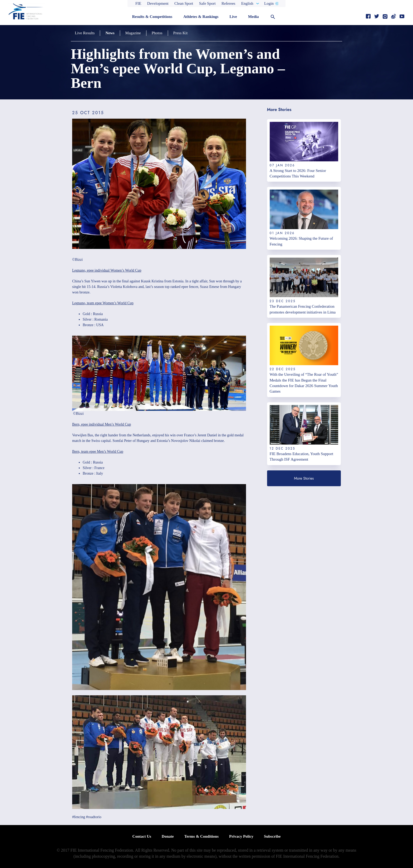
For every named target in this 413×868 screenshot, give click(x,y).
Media (254, 17)
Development (158, 3)
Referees (228, 3)
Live (233, 17)
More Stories (304, 478)
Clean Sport (184, 3)
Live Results (85, 33)
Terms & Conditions (201, 836)
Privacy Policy (241, 836)
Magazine (133, 33)
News (110, 33)
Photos (157, 33)
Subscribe (272, 836)
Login (269, 3)
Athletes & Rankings (201, 17)
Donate (168, 836)
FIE (138, 3)
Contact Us (142, 836)
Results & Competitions (152, 17)
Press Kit (181, 33)
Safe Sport (207, 3)
